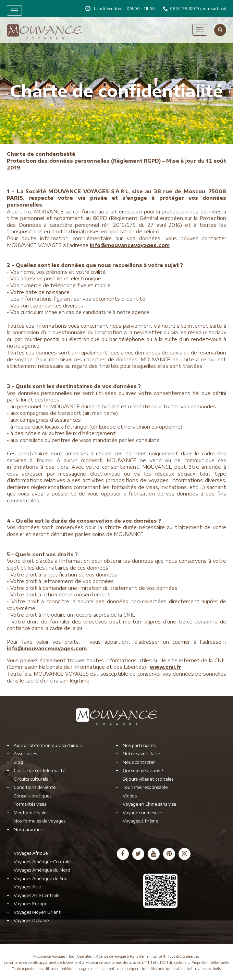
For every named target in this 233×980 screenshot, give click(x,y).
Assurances (25, 754)
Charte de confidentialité (39, 771)
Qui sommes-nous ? (143, 771)
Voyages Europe (30, 904)
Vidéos (130, 796)
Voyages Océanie (31, 920)
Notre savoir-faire (141, 754)
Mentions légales (31, 813)
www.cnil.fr (165, 667)
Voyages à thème (140, 821)
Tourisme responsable (145, 787)
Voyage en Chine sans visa (149, 804)
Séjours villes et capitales (148, 779)
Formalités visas (30, 804)
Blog (18, 762)
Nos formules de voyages (40, 821)
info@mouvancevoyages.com (130, 245)
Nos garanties (28, 830)
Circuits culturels (31, 779)
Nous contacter (139, 762)
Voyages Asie (27, 887)
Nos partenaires (139, 745)
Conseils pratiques (33, 796)
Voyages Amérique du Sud (41, 879)
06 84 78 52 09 (185, 8)
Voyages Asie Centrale (36, 895)
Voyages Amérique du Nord (42, 870)
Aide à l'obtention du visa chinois (48, 745)
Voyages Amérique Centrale (42, 862)
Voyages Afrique (31, 853)
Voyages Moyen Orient (37, 912)
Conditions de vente (35, 787)
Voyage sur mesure (142, 813)
